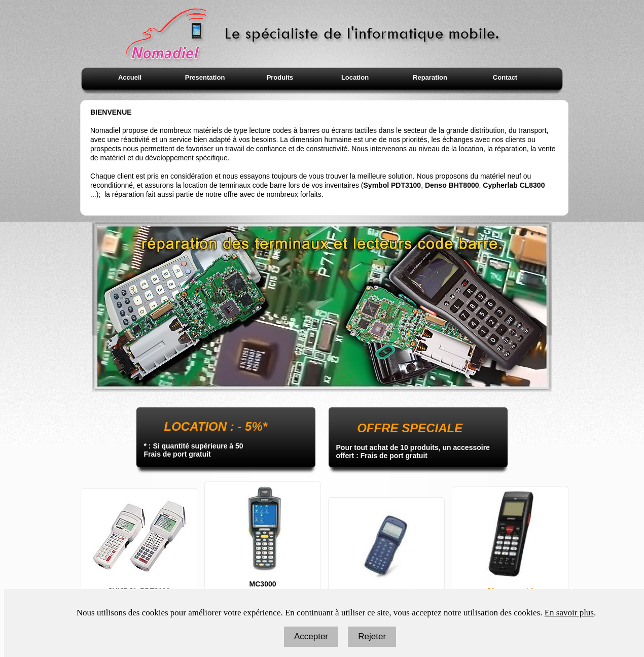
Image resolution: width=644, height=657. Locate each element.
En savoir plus (569, 613)
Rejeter (372, 636)
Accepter (311, 636)
